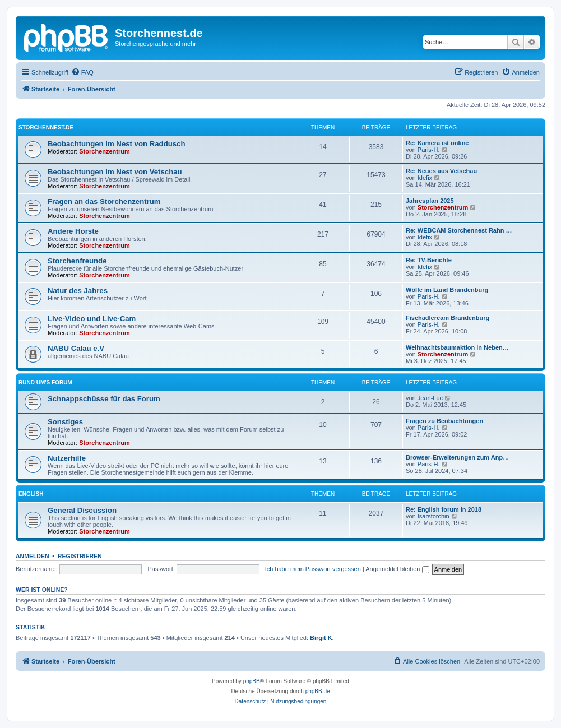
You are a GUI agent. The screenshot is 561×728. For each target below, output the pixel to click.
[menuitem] (82, 72)
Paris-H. (429, 150)
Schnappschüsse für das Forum (104, 399)
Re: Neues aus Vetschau (441, 171)
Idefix (425, 178)
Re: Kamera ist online (437, 143)
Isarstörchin (433, 516)
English (31, 494)
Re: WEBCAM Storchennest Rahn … (459, 230)
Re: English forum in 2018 (444, 509)
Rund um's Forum (45, 382)
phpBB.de (318, 691)
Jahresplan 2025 (430, 201)
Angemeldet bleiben (397, 569)
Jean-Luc (430, 398)
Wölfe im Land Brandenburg (447, 290)
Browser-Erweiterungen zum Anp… (457, 457)
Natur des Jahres (78, 291)
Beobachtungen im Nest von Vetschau (115, 172)
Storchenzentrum (104, 151)
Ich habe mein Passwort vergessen (313, 569)
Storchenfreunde (77, 261)
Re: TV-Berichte (429, 260)
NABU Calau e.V (76, 348)
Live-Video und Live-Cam (92, 319)
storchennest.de (46, 127)
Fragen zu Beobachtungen (444, 421)
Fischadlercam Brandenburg (448, 318)
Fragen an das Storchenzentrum (104, 201)
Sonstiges (65, 422)
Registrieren (80, 556)
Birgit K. (322, 638)
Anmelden (33, 556)
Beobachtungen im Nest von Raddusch (116, 144)
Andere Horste (73, 231)
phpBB (252, 681)
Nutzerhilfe (67, 458)
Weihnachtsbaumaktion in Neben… (457, 347)
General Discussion (82, 510)
